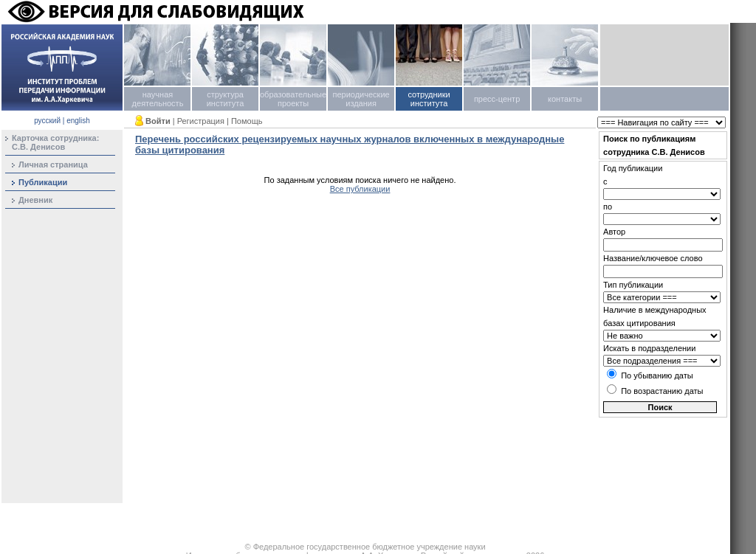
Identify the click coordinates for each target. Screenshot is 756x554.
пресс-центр (497, 99)
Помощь (247, 121)
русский (47, 121)
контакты (565, 99)
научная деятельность (158, 99)
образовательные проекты (293, 99)
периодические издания (361, 99)
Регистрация (201, 121)
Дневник (35, 200)
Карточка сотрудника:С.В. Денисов (55, 142)
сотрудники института (429, 99)
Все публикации (360, 189)
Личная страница (53, 165)
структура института (226, 99)
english (78, 121)
